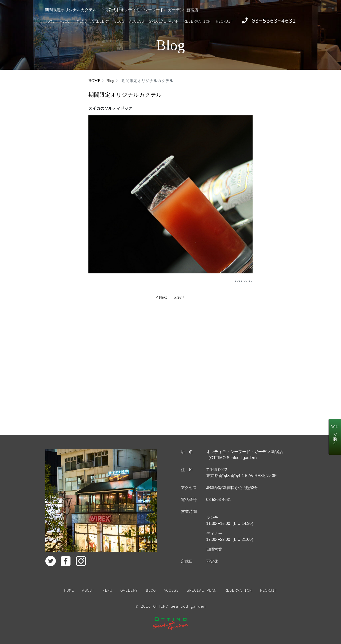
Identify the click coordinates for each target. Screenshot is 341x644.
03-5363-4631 (269, 21)
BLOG (119, 21)
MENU (82, 21)
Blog (110, 81)
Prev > (180, 297)
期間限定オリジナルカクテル (125, 95)
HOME (50, 21)
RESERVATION (197, 21)
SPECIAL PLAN (164, 21)
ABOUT (66, 21)
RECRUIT (224, 21)
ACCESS (136, 21)
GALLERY (101, 21)
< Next (161, 297)
